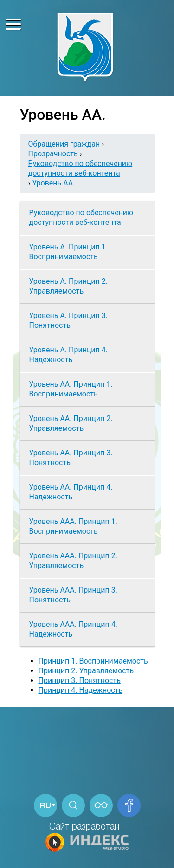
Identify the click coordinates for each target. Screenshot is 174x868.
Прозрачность (53, 154)
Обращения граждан (64, 144)
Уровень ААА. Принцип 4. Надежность (73, 629)
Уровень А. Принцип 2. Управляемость (69, 286)
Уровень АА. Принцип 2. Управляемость (71, 423)
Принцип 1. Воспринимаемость (93, 661)
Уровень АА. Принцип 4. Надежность (71, 492)
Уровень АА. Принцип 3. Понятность (71, 458)
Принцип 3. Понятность (80, 680)
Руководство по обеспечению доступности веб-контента (81, 217)
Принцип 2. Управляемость (86, 671)
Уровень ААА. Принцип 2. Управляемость (73, 561)
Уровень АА (52, 183)
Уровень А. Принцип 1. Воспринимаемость (69, 252)
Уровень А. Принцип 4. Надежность (69, 355)
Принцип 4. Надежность (81, 690)
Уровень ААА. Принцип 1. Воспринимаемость (73, 526)
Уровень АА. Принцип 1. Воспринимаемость (71, 389)
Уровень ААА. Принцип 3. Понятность (73, 595)
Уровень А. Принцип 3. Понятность (69, 320)
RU (45, 806)
